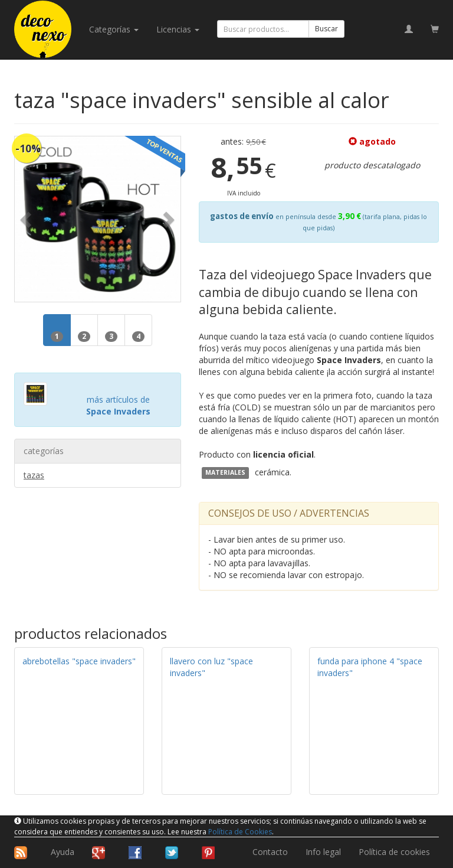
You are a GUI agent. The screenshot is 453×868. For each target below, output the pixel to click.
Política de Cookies (240, 832)
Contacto (270, 852)
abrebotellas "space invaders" (79, 661)
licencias (178, 29)
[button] (27, 219)
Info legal (323, 852)
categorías (114, 29)
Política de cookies (394, 852)
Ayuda (63, 852)
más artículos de (118, 405)
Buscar (326, 29)
